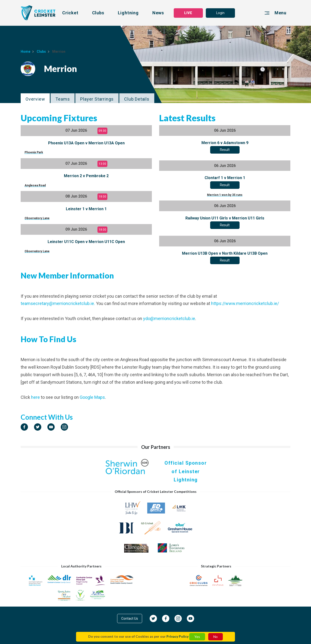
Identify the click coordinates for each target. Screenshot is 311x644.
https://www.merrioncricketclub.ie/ (245, 303)
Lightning (128, 13)
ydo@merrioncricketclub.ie (169, 318)
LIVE (188, 13)
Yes (197, 637)
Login (220, 13)
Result (225, 150)
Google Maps (92, 397)
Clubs (98, 13)
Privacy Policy (177, 636)
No (216, 637)
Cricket (70, 13)
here (35, 397)
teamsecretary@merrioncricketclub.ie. (58, 303)
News (158, 13)
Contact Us (130, 618)
